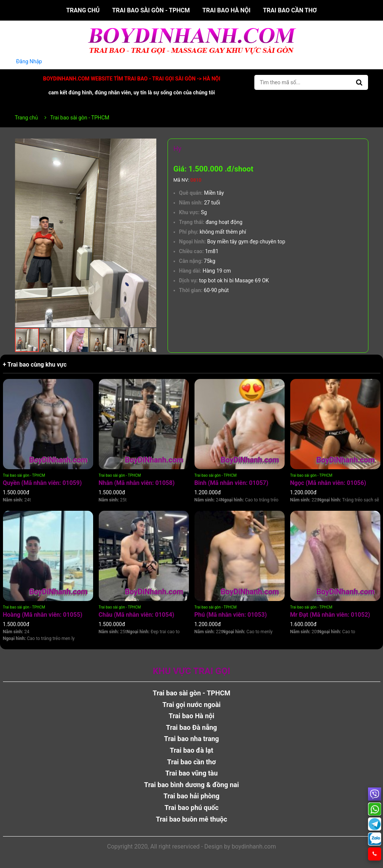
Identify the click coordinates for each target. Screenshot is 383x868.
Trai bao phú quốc (192, 808)
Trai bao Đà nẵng (191, 727)
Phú (231, 615)
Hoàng (43, 615)
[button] (150, 145)
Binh (232, 483)
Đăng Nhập (29, 61)
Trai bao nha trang (192, 739)
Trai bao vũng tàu (191, 773)
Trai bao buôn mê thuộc (192, 819)
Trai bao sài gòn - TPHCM (151, 10)
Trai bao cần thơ (290, 10)
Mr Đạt (330, 615)
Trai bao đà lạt (191, 750)
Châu (137, 615)
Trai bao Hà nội (226, 10)
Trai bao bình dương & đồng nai (191, 785)
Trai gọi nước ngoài (191, 705)
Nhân (137, 483)
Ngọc (328, 483)
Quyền (42, 483)
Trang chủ (83, 10)
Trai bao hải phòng (191, 796)
